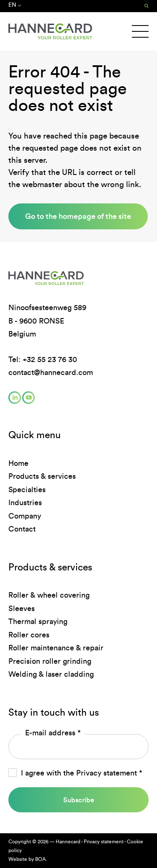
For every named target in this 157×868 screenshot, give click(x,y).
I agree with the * (82, 773)
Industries (25, 503)
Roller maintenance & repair (56, 648)
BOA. (41, 859)
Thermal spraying (38, 621)
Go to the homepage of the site (78, 216)
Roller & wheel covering (49, 595)
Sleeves (22, 609)
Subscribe (79, 800)
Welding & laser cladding (51, 674)
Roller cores (29, 635)
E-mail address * (53, 733)
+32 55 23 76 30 (50, 360)
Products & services (42, 476)
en (15, 5)
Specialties (27, 490)
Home (18, 463)
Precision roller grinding (50, 661)
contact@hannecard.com (51, 372)
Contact (22, 529)
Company (25, 516)
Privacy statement (107, 773)
